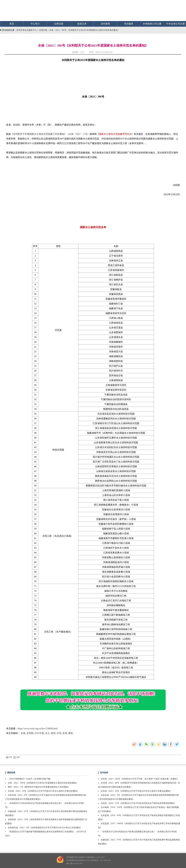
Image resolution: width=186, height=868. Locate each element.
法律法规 (59, 24)
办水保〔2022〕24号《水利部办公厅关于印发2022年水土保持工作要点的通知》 (43, 791)
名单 (65, 733)
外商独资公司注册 (152, 24)
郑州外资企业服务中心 (27, 30)
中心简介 (35, 24)
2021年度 (39, 733)
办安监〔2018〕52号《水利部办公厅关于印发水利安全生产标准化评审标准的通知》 (138, 803)
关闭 (17, 757)
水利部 (30, 733)
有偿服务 (129, 24)
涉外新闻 (105, 24)
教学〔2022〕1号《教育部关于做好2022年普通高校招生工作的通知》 (39, 787)
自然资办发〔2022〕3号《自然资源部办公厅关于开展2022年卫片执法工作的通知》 (45, 828)
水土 (47, 733)
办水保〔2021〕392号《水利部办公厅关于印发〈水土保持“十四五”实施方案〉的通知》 (140, 779)
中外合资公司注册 (176, 24)
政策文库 (82, 24)
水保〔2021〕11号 (78, 134)
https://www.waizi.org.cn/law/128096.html (38, 728)
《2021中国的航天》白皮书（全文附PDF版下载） (30, 779)
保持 (53, 733)
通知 (71, 733)
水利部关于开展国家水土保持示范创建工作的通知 (39, 134)
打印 (9, 757)
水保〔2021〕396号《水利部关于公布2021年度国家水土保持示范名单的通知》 (84, 30)
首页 (12, 24)
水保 (23, 733)
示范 (59, 733)
